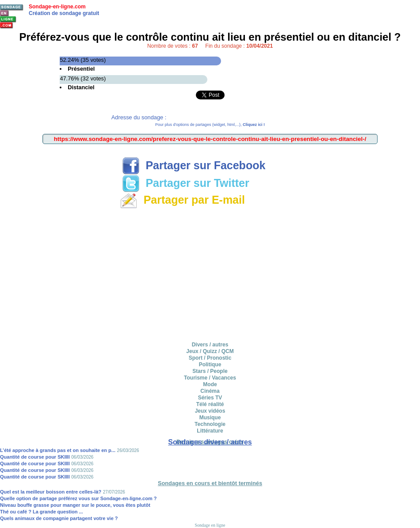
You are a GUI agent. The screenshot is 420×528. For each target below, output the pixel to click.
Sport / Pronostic (210, 358)
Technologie (210, 424)
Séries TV (210, 398)
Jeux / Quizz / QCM (210, 351)
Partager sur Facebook (194, 165)
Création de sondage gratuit (64, 13)
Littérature (210, 431)
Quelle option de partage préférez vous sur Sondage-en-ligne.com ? (78, 498)
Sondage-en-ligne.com (57, 7)
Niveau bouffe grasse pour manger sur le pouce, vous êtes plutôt (75, 505)
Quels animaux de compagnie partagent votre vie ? (59, 518)
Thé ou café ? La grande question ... (42, 512)
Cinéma (210, 391)
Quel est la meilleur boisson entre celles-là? (51, 492)
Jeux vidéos (210, 411)
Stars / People (210, 371)
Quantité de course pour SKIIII (35, 457)
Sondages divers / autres (210, 442)
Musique (210, 418)
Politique (210, 365)
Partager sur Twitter (186, 183)
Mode (210, 384)
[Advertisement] (210, 273)
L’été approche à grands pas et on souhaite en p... (58, 450)
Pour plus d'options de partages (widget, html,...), (210, 125)
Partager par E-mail (182, 200)
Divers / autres (210, 345)
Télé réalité (210, 404)
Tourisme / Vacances (210, 378)
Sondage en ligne (210, 525)
